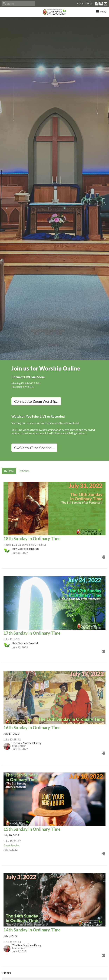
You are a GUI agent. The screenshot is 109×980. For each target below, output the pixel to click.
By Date (9, 471)
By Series (24, 471)
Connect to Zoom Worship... (36, 401)
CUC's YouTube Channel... (34, 448)
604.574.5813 (85, 4)
